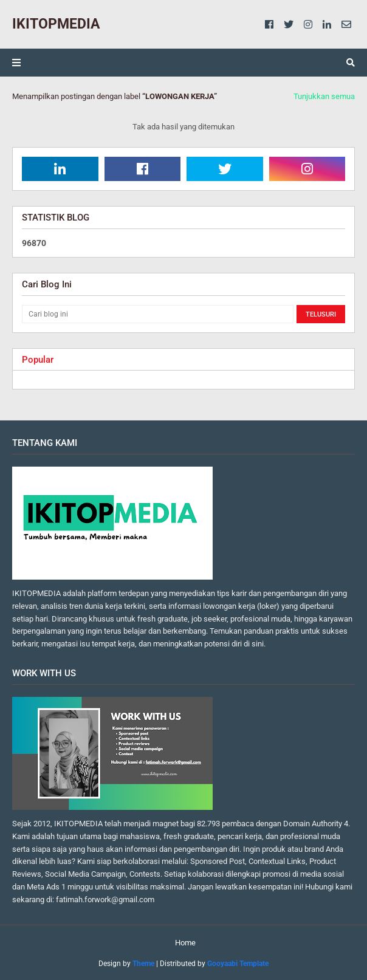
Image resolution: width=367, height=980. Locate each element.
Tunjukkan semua (324, 96)
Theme (143, 964)
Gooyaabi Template (238, 964)
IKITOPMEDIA (56, 24)
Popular (38, 360)
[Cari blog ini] (158, 314)
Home (185, 943)
